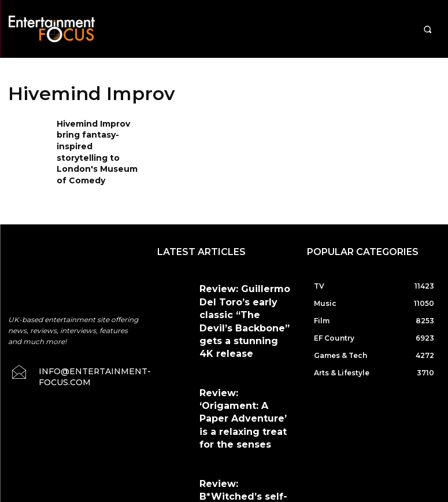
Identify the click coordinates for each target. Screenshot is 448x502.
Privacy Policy (324, 442)
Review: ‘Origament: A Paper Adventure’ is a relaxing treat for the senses (245, 334)
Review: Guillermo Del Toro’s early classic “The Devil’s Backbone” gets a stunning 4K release (245, 280)
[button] (427, 29)
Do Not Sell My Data (227, 496)
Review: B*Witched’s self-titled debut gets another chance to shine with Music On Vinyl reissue (242, 388)
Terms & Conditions (253, 442)
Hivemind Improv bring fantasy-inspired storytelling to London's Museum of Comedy (98, 142)
